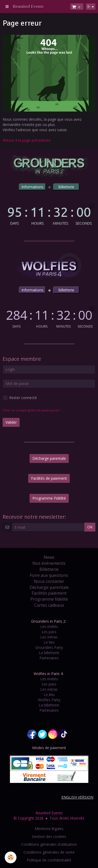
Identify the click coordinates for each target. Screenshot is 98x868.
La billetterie (49, 653)
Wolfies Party (49, 700)
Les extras (49, 637)
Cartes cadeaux (49, 605)
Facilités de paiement (49, 478)
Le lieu (49, 642)
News (49, 557)
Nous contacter (49, 581)
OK (90, 527)
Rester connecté (20, 398)
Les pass (49, 632)
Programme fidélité (49, 599)
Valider (11, 422)
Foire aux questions (49, 575)
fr (89, 7)
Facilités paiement (49, 593)
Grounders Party (49, 647)
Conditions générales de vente (49, 852)
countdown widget (49, 214)
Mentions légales (49, 829)
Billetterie (49, 569)
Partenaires (49, 658)
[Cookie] (11, 857)
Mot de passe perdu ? (46, 410)
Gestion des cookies (49, 836)
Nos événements (49, 563)
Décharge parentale (49, 458)
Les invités (49, 626)
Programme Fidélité (49, 498)
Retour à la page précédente (27, 140)
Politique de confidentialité (49, 860)
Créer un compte (15, 410)
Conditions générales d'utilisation (49, 844)
